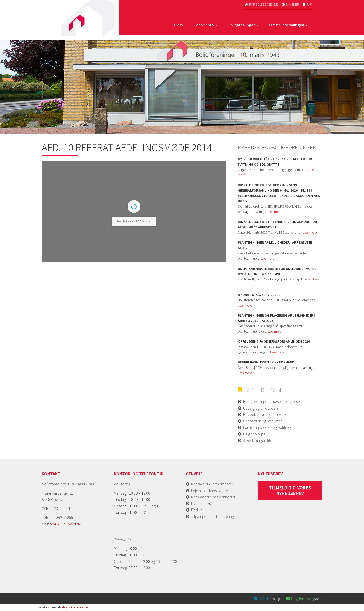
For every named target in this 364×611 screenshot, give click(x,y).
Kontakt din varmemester (212, 484)
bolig (267, 599)
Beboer (206, 25)
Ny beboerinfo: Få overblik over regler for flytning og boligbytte (275, 162)
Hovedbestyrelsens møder (265, 414)
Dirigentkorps (254, 434)
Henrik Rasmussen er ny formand (266, 362)
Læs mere (274, 212)
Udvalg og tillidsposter (261, 408)
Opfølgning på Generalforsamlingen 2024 (274, 341)
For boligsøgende (261, 4)
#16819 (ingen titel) (259, 440)
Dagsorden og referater (263, 421)
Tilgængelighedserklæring (212, 516)
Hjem (178, 25)
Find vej (197, 510)
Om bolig (288, 25)
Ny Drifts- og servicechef (260, 295)
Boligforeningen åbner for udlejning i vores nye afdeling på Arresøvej (277, 271)
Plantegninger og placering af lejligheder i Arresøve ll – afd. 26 (276, 318)
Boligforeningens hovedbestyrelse (271, 401)
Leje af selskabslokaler (210, 491)
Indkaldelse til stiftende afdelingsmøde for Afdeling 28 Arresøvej (277, 224)
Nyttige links (201, 503)
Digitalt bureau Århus (76, 607)
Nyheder (290, 4)
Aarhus (306, 599)
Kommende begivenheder (213, 497)
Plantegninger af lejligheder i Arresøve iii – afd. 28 (276, 245)
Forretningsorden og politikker (268, 427)
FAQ (307, 4)
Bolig (243, 25)
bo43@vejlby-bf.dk (65, 524)
